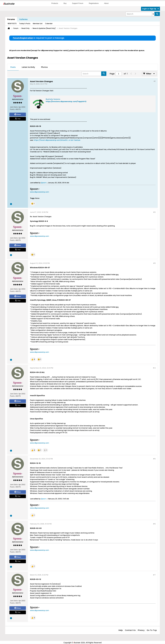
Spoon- (44, 183)
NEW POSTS (12, 24)
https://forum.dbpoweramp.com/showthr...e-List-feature (57, 140)
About (106, 3)
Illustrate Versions (53, 99)
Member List (38, 24)
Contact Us (130, 630)
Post (18, 119)
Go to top (152, 630)
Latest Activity (28, 67)
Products (55, 3)
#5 (154, 459)
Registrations (94, 3)
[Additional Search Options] (153, 14)
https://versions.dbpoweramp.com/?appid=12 (66, 101)
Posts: (13, 109)
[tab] (13, 67)
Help (121, 630)
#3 (154, 263)
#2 (154, 212)
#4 (154, 368)
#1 (155, 81)
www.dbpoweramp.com (40, 192)
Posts (13, 67)
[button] (33, 204)
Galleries (23, 19)
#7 (154, 575)
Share (18, 114)
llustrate (9, 4)
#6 (154, 524)
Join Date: (14, 107)
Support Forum (78, 3)
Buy (65, 3)
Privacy (141, 630)
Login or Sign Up (150, 9)
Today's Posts (25, 24)
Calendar (49, 24)
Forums (11, 19)
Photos (44, 67)
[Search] (140, 14)
